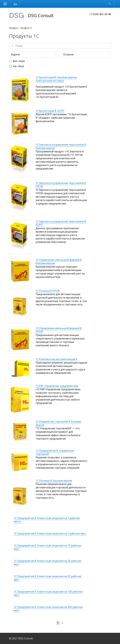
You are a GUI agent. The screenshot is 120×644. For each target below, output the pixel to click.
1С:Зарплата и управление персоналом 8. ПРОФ (61, 185)
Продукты (14, 28)
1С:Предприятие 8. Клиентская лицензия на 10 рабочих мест (47, 547)
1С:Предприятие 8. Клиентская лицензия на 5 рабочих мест (50, 533)
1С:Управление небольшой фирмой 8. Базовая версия (59, 262)
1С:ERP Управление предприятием (57, 386)
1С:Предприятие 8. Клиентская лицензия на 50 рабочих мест (47, 578)
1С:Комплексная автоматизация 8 (56, 359)
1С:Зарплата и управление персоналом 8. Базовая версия (61, 146)
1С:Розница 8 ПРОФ (48, 291)
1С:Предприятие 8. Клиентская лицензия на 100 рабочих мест (48, 593)
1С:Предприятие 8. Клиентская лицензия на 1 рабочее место (47, 520)
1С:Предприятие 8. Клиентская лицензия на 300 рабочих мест (48, 609)
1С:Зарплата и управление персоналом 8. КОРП (61, 223)
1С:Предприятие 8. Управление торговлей (55, 452)
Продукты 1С (26, 28)
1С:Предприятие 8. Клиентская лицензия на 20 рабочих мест (47, 563)
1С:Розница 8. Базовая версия (54, 481)
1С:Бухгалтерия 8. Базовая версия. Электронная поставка (56, 79)
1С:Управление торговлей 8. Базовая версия (58, 423)
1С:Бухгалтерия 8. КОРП (50, 111)
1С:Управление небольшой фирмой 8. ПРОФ (59, 330)
